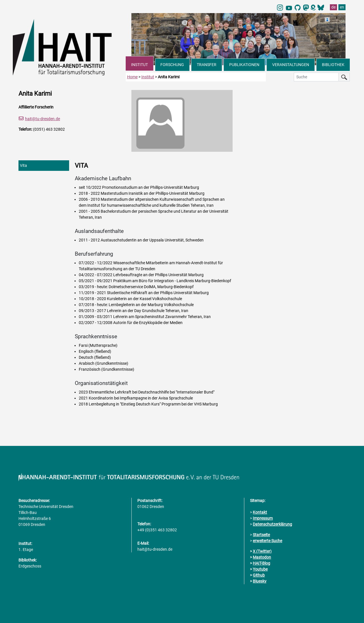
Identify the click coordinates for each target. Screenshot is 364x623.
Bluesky (260, 581)
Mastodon (262, 557)
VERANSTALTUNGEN (291, 65)
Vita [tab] (23, 165)
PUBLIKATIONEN (244, 65)
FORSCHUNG (172, 65)
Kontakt (260, 512)
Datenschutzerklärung (272, 524)
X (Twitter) (262, 551)
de (333, 7)
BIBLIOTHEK (333, 65)
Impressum (263, 518)
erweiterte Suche (267, 541)
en (342, 7)
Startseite (261, 535)
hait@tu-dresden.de (43, 119)
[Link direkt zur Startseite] (69, 47)
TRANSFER (207, 65)
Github (259, 575)
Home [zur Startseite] (132, 77)
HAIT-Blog (261, 563)
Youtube (260, 569)
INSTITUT (139, 65)
